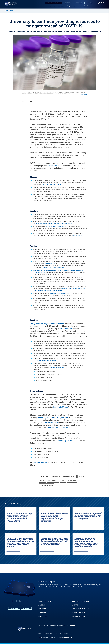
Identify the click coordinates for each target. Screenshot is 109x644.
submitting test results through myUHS (53, 418)
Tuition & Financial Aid (80, 609)
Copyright (65, 633)
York (63, 481)
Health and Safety (69, 476)
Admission (42, 609)
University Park (53, 481)
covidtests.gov (50, 263)
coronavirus (72, 481)
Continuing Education (80, 601)
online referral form (50, 423)
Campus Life (44, 476)
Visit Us (67, 3)
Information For (84, 6)
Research (75, 605)
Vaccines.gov (78, 236)
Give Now (91, 3)
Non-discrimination (48, 633)
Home (6, 10)
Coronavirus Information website (52, 268)
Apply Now (79, 3)
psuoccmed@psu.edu (64, 441)
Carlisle (81, 476)
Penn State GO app (60, 407)
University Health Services (55, 226)
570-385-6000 (72, 626)
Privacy (40, 633)
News (11, 10)
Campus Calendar (78, 616)
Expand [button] (83, 95)
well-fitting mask (66, 329)
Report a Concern (53, 3)
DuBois (42, 481)
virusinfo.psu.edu (41, 463)
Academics (52, 6)
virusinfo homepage (46, 485)
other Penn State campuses (60, 293)
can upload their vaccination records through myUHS (54, 224)
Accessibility (58, 633)
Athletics (42, 613)
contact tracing (53, 166)
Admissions (61, 6)
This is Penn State (45, 601)
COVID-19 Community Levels (51, 185)
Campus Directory (72, 6)
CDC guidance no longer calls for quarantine (47, 324)
